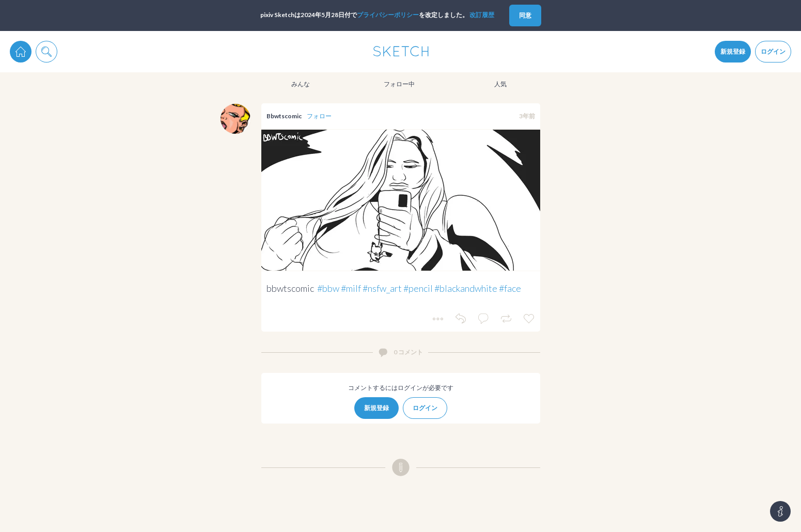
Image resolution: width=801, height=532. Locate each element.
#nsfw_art (382, 288)
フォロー (319, 116)
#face (510, 288)
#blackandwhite (466, 288)
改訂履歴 (482, 15)
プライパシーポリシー (388, 15)
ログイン (773, 51)
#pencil (418, 288)
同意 (525, 15)
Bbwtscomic (284, 116)
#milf (351, 288)
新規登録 (733, 51)
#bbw (328, 288)
